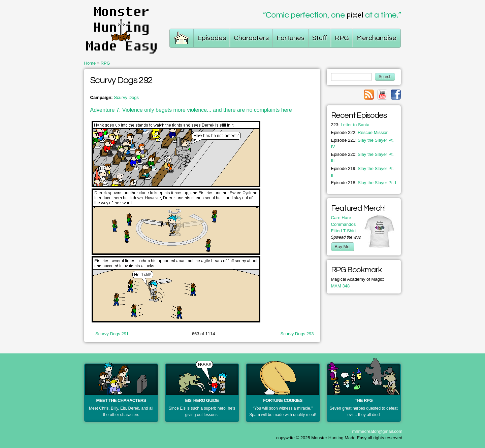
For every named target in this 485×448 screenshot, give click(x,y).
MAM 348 (341, 286)
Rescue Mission (360, 132)
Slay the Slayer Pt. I (364, 183)
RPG (105, 63)
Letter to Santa (350, 125)
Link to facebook (396, 95)
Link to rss (369, 95)
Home (90, 63)
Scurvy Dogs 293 (297, 334)
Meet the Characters (121, 400)
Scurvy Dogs (126, 97)
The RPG (364, 400)
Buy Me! (343, 247)
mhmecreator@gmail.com (377, 431)
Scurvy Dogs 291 (112, 334)
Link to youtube (382, 95)
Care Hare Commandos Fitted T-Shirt (344, 224)
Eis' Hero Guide (202, 400)
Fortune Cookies (283, 400)
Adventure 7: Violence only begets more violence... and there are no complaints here (191, 110)
